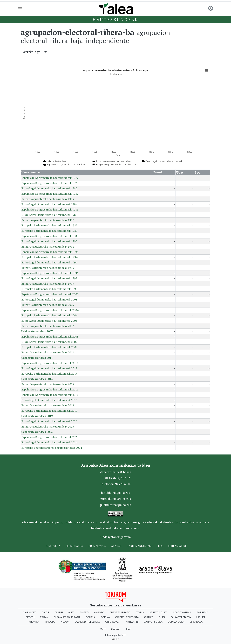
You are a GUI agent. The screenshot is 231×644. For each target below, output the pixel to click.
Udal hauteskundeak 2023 (37, 432)
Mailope (50, 622)
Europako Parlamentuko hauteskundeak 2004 (49, 315)
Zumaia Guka (176, 622)
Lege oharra (74, 546)
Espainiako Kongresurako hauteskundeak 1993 (50, 252)
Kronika (34, 622)
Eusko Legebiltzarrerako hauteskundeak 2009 (49, 342)
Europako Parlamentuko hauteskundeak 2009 (49, 347)
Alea (71, 612)
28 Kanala (196, 622)
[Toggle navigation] (20, 9)
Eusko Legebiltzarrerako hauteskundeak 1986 (49, 215)
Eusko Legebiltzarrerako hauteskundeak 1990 (49, 241)
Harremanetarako (140, 546)
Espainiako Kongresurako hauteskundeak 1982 (50, 194)
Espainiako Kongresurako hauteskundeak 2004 (50, 310)
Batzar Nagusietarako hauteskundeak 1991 (48, 247)
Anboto (99, 612)
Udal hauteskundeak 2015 (37, 379)
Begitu (30, 617)
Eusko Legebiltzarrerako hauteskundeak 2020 (49, 421)
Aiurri (59, 612)
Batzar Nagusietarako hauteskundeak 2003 (48, 305)
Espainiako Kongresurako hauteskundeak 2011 (50, 363)
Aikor (45, 612)
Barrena (202, 612)
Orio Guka (112, 622)
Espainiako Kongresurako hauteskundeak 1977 (50, 178)
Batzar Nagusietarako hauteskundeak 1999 (48, 284)
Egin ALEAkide (177, 546)
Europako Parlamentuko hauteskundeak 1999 (49, 289)
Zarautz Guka (153, 622)
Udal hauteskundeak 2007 (37, 331)
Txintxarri (131, 622)
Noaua (65, 622)
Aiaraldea (30, 612)
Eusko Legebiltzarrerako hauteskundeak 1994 (49, 262)
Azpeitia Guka (158, 612)
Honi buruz (52, 546)
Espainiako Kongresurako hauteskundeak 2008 (50, 337)
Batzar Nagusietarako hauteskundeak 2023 (48, 426)
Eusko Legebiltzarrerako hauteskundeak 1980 (49, 188)
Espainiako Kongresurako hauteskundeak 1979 (50, 183)
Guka (162, 617)
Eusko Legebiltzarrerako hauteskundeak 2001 (49, 299)
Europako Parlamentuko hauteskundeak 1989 (49, 231)
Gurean (116, 629)
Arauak (116, 546)
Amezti (84, 612)
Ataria (140, 612)
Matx (103, 629)
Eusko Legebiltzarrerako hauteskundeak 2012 (49, 368)
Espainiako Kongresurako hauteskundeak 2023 (50, 437)
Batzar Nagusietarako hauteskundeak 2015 (48, 384)
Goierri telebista (127, 617)
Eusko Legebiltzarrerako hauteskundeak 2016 (49, 400)
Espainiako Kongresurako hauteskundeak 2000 (50, 294)
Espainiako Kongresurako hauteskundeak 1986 (50, 209)
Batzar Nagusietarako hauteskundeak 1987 (48, 220)
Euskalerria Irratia (67, 617)
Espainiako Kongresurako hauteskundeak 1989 (50, 236)
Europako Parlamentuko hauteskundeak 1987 (49, 225)
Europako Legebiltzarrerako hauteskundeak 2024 (52, 448)
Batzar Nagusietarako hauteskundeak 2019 (48, 405)
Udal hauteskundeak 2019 (37, 416)
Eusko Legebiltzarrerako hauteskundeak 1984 (49, 204)
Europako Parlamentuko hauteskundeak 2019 (49, 411)
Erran (44, 617)
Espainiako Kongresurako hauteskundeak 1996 (50, 273)
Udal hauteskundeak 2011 (37, 358)
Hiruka (201, 617)
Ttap (128, 629)
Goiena (105, 617)
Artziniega (35, 52)
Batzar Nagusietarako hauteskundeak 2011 (48, 352)
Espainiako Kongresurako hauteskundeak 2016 (50, 395)
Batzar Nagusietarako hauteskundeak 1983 (48, 199)
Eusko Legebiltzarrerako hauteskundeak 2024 (49, 442)
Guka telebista (181, 617)
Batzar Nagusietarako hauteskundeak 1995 (48, 268)
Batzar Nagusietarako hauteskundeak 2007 (48, 326)
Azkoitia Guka (182, 612)
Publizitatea (97, 546)
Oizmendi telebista (87, 622)
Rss (160, 546)
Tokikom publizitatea (116, 635)
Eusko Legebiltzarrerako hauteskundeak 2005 (49, 321)
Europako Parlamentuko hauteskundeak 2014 (49, 374)
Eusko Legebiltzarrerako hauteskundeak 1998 (49, 278)
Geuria (90, 617)
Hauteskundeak (116, 19)
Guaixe (149, 617)
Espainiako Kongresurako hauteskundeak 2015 (50, 389)
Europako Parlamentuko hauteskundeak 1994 (49, 257)
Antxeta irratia (120, 612)
